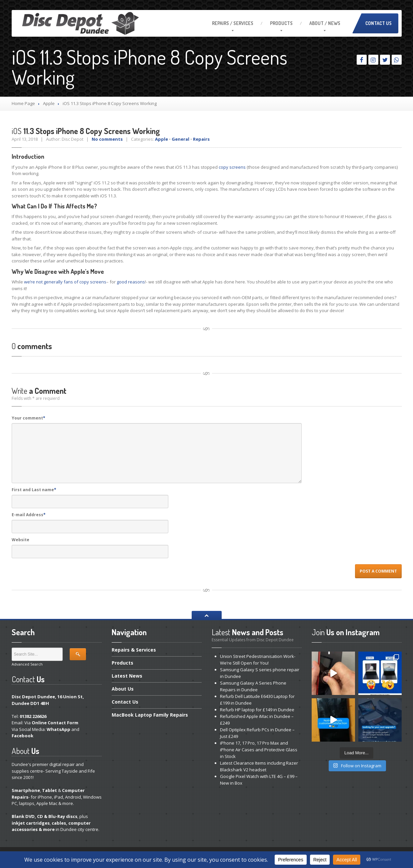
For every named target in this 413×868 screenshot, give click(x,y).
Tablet (49, 790)
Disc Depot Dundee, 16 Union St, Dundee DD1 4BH (48, 700)
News (127, 676)
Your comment (28, 418)
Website (20, 540)
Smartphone (26, 790)
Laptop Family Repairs (150, 715)
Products (281, 23)
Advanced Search (27, 664)
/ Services (233, 23)
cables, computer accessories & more (51, 826)
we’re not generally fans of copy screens (65, 282)
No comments (107, 139)
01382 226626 (33, 716)
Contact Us (378, 23)
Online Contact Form (55, 723)
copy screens (232, 167)
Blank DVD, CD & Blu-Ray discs (44, 816)
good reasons (131, 282)
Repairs (201, 139)
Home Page (23, 103)
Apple (49, 103)
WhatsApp (58, 729)
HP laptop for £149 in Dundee (257, 710)
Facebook (22, 736)
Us (123, 689)
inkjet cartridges (31, 823)
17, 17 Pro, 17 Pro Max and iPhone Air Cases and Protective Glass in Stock (259, 750)
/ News (325, 23)
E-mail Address (29, 515)
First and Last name (34, 490)
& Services (134, 650)
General (180, 139)
